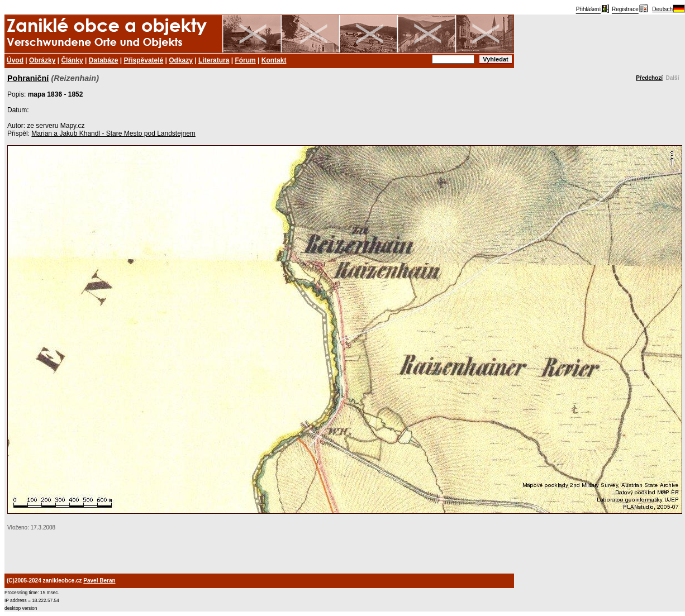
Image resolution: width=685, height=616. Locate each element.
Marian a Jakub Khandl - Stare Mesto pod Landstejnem (113, 133)
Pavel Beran (99, 581)
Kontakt (274, 60)
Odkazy (181, 60)
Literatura (214, 60)
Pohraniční (28, 78)
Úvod (15, 60)
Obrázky (42, 60)
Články (72, 60)
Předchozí (649, 78)
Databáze (104, 60)
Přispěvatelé (144, 60)
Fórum (245, 60)
